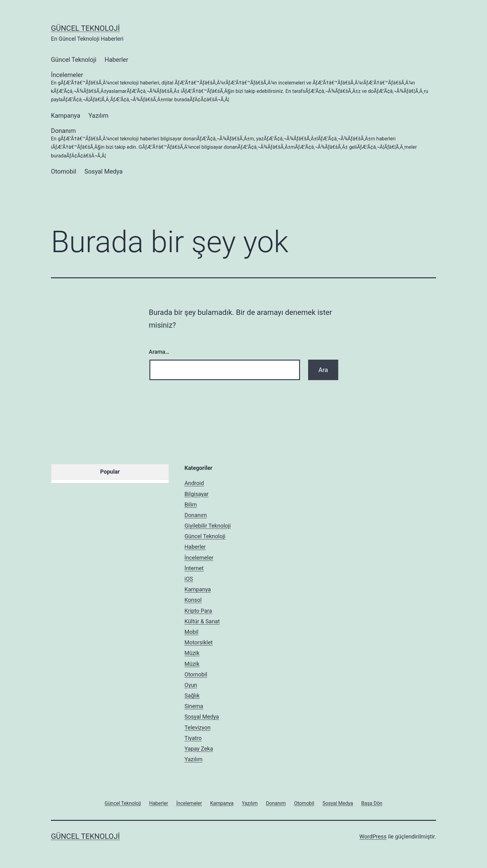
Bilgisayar (197, 494)
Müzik (192, 653)
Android (194, 483)
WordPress (373, 836)
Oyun (191, 685)
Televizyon (198, 727)
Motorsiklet (199, 642)
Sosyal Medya (104, 171)
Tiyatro (193, 738)
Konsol (193, 600)
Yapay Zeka (199, 749)
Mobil (191, 632)
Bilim (191, 504)
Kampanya (66, 116)
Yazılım (98, 116)
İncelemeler (243, 88)
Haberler (116, 60)
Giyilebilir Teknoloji (208, 526)
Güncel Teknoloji (85, 28)
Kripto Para (198, 611)
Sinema (194, 706)
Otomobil (64, 171)
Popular (110, 472)
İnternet (194, 568)
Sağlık (192, 695)
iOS (189, 579)
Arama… (159, 352)
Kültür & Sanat (202, 621)
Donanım (243, 143)
